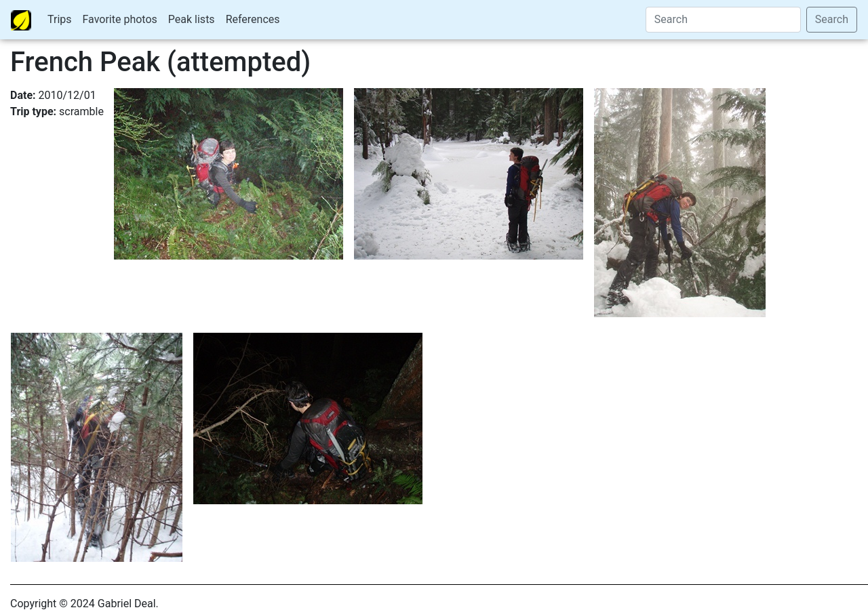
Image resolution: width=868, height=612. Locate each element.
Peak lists (192, 19)
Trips (60, 19)
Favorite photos (120, 19)
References (253, 19)
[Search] (723, 20)
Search (832, 19)
